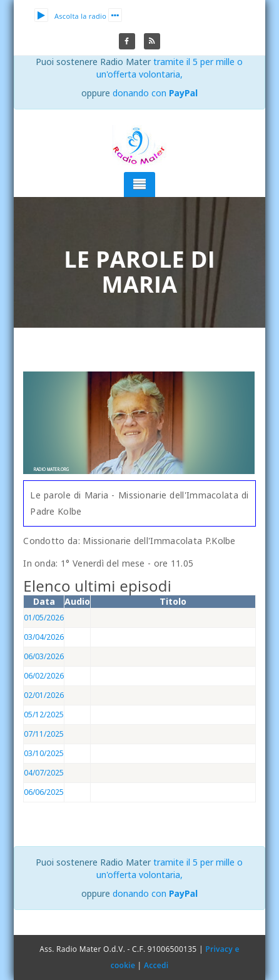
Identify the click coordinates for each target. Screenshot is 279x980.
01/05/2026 (44, 618)
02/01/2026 (44, 695)
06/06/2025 (44, 792)
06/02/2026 (44, 676)
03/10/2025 (44, 753)
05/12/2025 (44, 715)
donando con (155, 93)
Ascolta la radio (70, 16)
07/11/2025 (44, 734)
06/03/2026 (44, 656)
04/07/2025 (44, 773)
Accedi (156, 965)
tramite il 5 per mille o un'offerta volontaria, (170, 68)
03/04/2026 (44, 637)
